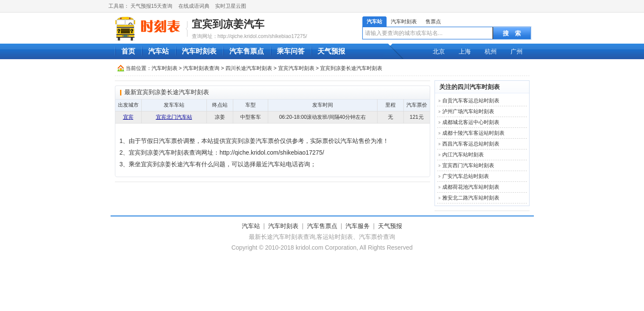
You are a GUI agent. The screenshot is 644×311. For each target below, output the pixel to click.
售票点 (433, 22)
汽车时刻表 (404, 22)
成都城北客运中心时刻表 (471, 122)
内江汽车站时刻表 (463, 155)
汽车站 (374, 22)
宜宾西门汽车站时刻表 (468, 165)
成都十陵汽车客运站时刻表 (473, 133)
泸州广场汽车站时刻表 (468, 111)
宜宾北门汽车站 (174, 117)
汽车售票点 (247, 51)
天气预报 (331, 51)
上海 (465, 51)
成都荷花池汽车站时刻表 (471, 187)
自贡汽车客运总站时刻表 (471, 101)
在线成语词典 (194, 6)
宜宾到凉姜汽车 (228, 24)
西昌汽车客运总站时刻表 (471, 144)
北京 (439, 51)
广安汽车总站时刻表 (466, 176)
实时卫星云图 (231, 6)
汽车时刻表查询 (201, 68)
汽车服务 (358, 226)
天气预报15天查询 (151, 6)
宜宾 (128, 117)
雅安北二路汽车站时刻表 (471, 198)
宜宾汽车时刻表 (296, 68)
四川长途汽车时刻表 (249, 68)
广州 (517, 51)
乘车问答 (291, 51)
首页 (128, 51)
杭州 (491, 51)
